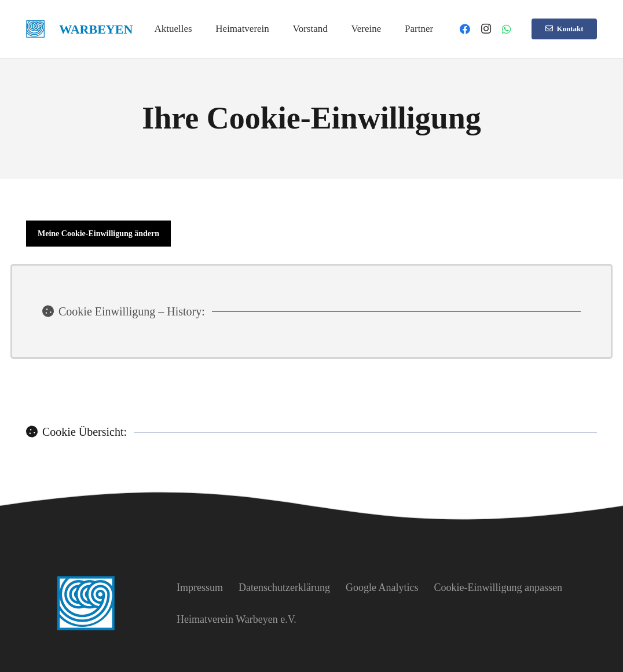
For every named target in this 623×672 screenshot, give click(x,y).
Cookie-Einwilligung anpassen (498, 587)
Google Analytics (382, 587)
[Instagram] (486, 29)
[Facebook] (465, 29)
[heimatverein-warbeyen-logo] (35, 29)
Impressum (200, 587)
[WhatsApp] (507, 29)
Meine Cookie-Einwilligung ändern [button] (98, 234)
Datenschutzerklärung (284, 587)
